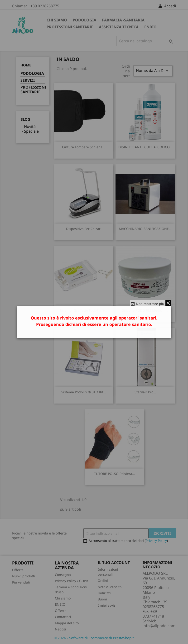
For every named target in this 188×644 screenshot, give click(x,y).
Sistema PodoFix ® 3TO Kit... (84, 392)
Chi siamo (57, 20)
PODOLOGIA (84, 20)
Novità (30, 126)
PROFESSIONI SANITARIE (70, 27)
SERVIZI (28, 80)
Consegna (63, 575)
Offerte (18, 570)
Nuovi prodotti (24, 576)
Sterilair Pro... (145, 392)
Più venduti (21, 582)
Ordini (103, 581)
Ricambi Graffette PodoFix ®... (84, 310)
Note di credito (110, 587)
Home (26, 65)
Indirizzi (104, 593)
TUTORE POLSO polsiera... (115, 474)
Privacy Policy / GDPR (71, 581)
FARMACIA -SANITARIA (123, 20)
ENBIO (150, 27)
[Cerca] (146, 41)
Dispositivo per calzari (84, 229)
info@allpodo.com (159, 626)
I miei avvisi (107, 605)
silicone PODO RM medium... (145, 310)
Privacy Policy (156, 541)
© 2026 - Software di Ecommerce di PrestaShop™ (94, 638)
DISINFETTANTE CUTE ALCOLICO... (145, 147)
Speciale (31, 131)
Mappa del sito (67, 623)
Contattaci (63, 617)
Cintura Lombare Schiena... (84, 147)
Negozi (60, 629)
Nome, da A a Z (153, 71)
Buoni (102, 599)
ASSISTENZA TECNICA (119, 27)
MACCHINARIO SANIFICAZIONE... (145, 229)
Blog (25, 119)
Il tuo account (114, 563)
